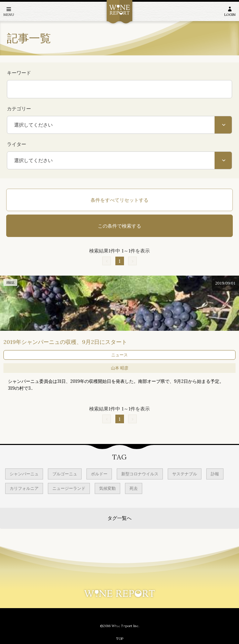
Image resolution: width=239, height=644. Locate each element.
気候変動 (107, 488)
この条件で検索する (119, 226)
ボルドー (99, 474)
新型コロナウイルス (140, 474)
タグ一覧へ (119, 518)
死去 (134, 488)
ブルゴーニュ (65, 474)
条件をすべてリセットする (119, 200)
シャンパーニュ (24, 474)
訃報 (215, 474)
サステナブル (185, 474)
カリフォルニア (24, 488)
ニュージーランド (69, 488)
